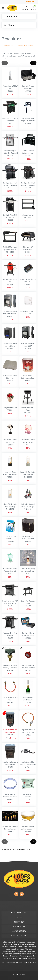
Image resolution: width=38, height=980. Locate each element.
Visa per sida (9, 46)
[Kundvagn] (33, 8)
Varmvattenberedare (9, 962)
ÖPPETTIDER (19, 922)
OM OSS (19, 917)
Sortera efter (27, 46)
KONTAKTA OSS (19, 927)
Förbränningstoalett (29, 962)
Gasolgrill (19, 962)
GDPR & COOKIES (19, 931)
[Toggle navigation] (3, 8)
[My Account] (27, 8)
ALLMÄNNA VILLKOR (19, 913)
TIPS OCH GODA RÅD (19, 936)
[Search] (23, 8)
